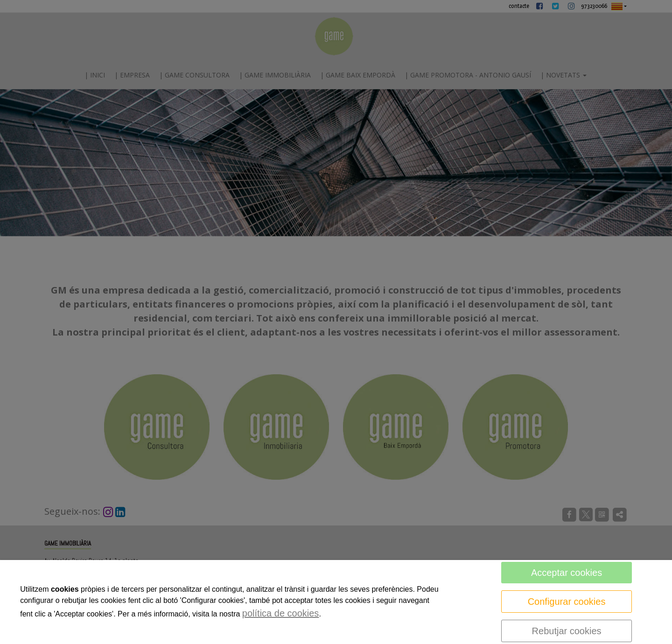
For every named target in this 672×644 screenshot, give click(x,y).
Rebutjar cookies (567, 631)
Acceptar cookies (567, 573)
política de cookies (281, 613)
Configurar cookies (567, 602)
